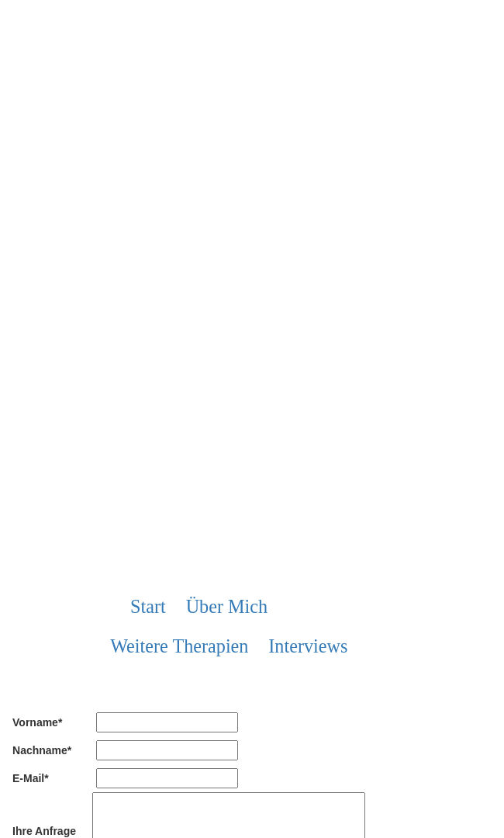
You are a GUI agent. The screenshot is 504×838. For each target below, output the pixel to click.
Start (148, 606)
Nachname (42, 750)
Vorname (37, 722)
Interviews (308, 646)
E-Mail (31, 777)
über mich (227, 606)
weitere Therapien (179, 646)
